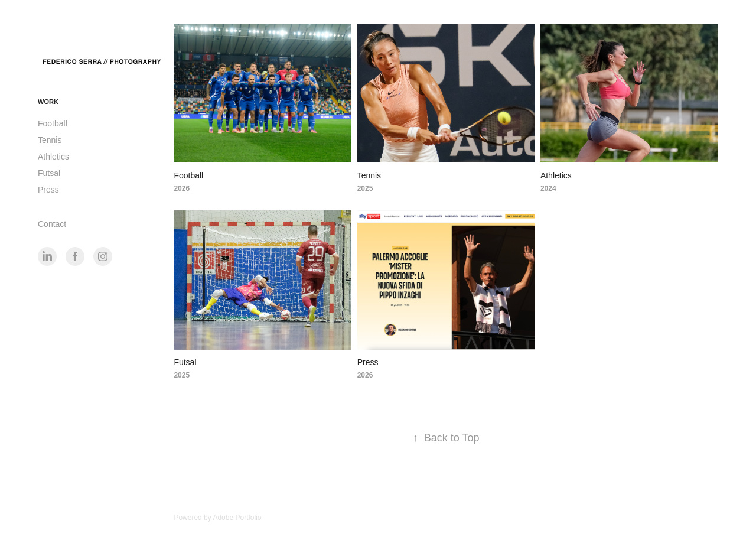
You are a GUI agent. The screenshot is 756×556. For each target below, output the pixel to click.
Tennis (50, 140)
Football (53, 123)
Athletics (53, 157)
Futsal (49, 173)
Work (48, 102)
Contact (52, 224)
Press (48, 190)
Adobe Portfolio (237, 518)
